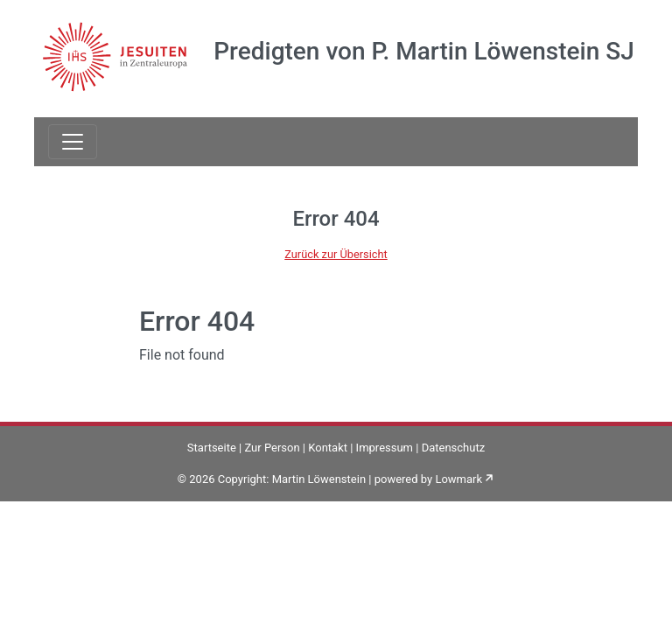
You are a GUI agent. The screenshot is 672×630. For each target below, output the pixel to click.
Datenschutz (453, 448)
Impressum (385, 448)
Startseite (212, 448)
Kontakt (328, 448)
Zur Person (272, 448)
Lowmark (458, 479)
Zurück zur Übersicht (336, 254)
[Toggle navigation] (73, 142)
